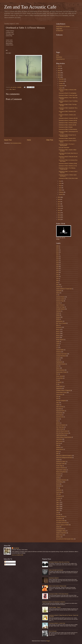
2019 (59, 199)
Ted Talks (58, 514)
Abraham (58, 287)
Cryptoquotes (59, 362)
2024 (59, 71)
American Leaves (60, 299)
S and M (58, 476)
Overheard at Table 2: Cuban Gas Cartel (68, 95)
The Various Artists (60, 521)
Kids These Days (60, 427)
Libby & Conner (60, 429)
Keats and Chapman (61, 425)
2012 (59, 215)
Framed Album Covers (61, 392)
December (62, 79)
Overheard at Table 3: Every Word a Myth (68, 178)
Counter (58, 358)
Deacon (58, 368)
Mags (57, 445)
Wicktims (58, 537)
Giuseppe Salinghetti (61, 401)
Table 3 (14, 89)
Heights (58, 405)
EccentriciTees (60, 378)
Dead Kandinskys (60, 370)
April (60, 188)
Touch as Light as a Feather (63, 525)
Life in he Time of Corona (62, 431)
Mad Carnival (59, 441)
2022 (59, 75)
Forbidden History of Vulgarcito (63, 390)
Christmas (59, 352)
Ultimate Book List (60, 59)
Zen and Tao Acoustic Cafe (30, 7)
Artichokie (58, 311)
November (62, 81)
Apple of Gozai (60, 305)
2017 (59, 204)
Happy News (59, 29)
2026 (59, 66)
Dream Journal (60, 376)
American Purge (60, 301)
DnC (57, 374)
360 (57, 283)
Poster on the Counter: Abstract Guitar (57, 586)
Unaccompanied (60, 529)
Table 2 (58, 504)
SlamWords (59, 490)
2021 (59, 77)
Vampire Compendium (61, 533)
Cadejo (58, 342)
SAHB (58, 478)
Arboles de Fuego (60, 307)
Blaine (58, 325)
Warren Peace (59, 535)
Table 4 (58, 508)
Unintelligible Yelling (61, 531)
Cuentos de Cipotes (61, 364)
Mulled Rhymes (60, 449)
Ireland (58, 419)
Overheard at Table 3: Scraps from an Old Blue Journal (67, 136)
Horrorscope (59, 415)
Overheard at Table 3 (61, 462)
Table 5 (58, 510)
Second (58, 484)
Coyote (58, 360)
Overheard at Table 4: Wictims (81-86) (67, 125)
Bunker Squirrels (60, 340)
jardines (58, 423)
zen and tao (16, 548)
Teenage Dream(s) (60, 517)
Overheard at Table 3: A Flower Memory (68, 129)
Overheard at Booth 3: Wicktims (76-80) (68, 164)
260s (57, 281)
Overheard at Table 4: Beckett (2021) (67, 138)
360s (11, 89)
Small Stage (59, 492)
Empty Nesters (60, 386)
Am (57, 295)
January (61, 194)
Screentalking (59, 482)
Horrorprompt (59, 413)
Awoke (58, 313)
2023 (59, 73)
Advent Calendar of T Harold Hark (64, 289)
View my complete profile (17, 555)
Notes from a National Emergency (64, 456)
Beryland (58, 317)
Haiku (58, 403)
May (60, 186)
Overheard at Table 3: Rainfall (66, 127)
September (62, 86)
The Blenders (59, 519)
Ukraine (58, 527)
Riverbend (59, 474)
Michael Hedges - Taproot (55, 607)
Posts (7, 562)
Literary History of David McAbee (64, 437)
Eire (57, 380)
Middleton (58, 447)
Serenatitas (59, 486)
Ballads (58, 315)
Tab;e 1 (58, 500)
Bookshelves (59, 57)
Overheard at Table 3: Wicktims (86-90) (68, 123)
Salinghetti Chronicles (61, 480)
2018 (59, 202)
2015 (59, 208)
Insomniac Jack (60, 417)
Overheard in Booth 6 (54, 578)
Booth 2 (58, 331)
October (61, 83)
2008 (57, 246)
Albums (58, 293)
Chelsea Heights (60, 350)
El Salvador (59, 382)
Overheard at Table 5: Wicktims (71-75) (68, 166)
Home (29, 140)
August (61, 88)
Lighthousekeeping (61, 435)
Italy (57, 421)
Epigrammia (59, 388)
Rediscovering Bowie (61, 472)
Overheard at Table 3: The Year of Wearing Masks (67, 145)
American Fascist (60, 297)
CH (57, 348)
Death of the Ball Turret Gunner (56, 570)
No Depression (60, 31)
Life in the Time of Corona (62, 433)
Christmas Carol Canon (62, 354)
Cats (57, 346)
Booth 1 (58, 329)
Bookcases (59, 327)
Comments (8, 564)
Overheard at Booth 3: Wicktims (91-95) (68, 120)
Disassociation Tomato (61, 372)
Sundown (58, 498)
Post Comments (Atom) (16, 143)
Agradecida (59, 291)
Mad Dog (58, 443)
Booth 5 (58, 337)
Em (57, 384)
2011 (59, 217)
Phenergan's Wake (61, 464)
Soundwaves (59, 496)
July (60, 181)
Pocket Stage (59, 466)
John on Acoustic (53, 631)
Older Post (50, 140)
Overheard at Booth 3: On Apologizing (67, 93)
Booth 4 (58, 335)
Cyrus (58, 366)
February (61, 192)
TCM (57, 512)
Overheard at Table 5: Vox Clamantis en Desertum (54, 602)
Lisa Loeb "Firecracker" (64, 148)
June (60, 183)
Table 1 (58, 502)
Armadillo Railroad (60, 309)
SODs (58, 494)
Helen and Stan (60, 407)
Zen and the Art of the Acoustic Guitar (65, 539)
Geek (57, 399)
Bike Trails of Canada (61, 323)
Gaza (57, 397)
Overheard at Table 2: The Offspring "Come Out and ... (67, 169)
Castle (58, 344)
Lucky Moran (59, 439)
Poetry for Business (61, 468)
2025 (59, 68)
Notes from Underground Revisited (64, 458)
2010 (59, 219)
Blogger (48, 641)
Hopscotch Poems (60, 411)
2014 (59, 210)
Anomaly (58, 303)
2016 (59, 206)
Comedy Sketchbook (61, 356)
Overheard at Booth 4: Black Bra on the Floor (59, 562)
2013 (59, 213)
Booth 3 (58, 333)
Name (58, 451)
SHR (57, 488)
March (61, 190)
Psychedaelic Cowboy (61, 470)
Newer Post (8, 140)
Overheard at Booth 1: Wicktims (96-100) (68, 118)
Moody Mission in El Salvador (63, 27)
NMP (57, 453)
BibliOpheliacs (59, 321)
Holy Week (59, 409)
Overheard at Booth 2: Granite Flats (57, 623)
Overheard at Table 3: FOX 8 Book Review (58, 594)
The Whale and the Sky (62, 523)
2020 (59, 197)
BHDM (58, 319)
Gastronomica (59, 395)
